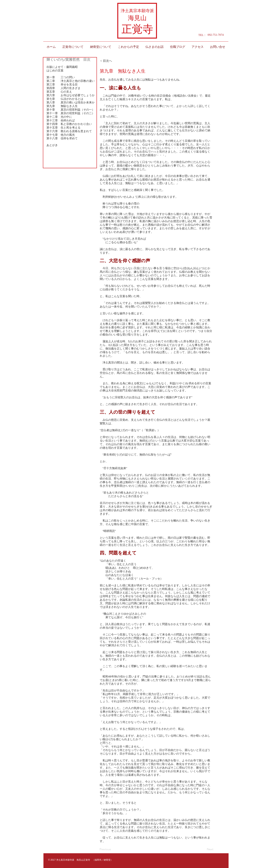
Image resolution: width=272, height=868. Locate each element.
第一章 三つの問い (61, 77)
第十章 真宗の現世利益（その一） (71, 110)
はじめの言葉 (55, 70)
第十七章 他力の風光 (61, 135)
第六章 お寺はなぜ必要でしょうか (71, 95)
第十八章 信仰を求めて (62, 138)
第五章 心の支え (59, 92)
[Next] (204, 849)
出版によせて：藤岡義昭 (62, 67)
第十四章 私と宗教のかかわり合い (69, 124)
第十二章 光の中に (59, 117)
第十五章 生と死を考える (63, 127)
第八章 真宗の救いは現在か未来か (71, 102)
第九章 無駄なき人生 (62, 106)
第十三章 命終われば (61, 120)
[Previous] (112, 849)
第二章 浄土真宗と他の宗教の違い (71, 81)
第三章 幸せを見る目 (62, 84)
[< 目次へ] (113, 61)
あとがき (52, 145)
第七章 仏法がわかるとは (65, 99)
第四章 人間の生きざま (63, 88)
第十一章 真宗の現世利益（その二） (71, 113)
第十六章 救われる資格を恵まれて (69, 131)
